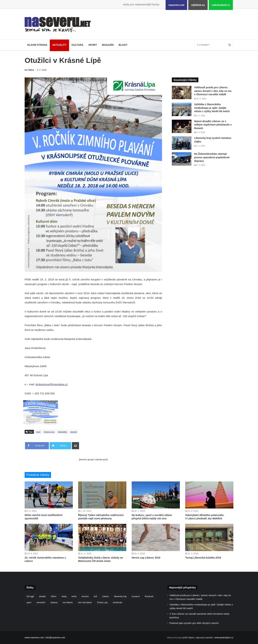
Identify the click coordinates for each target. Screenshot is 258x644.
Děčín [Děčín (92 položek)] (54, 596)
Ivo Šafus (29, 70)
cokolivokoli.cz (221, 5)
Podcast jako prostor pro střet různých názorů (194, 623)
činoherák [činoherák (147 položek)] (117, 603)
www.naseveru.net (34, 638)
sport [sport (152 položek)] (29, 603)
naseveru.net (176, 5)
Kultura (78, 45)
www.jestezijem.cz (224, 638)
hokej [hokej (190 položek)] (64, 596)
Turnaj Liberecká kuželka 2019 (203, 558)
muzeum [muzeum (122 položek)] (136, 596)
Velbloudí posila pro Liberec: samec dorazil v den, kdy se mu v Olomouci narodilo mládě (213, 91)
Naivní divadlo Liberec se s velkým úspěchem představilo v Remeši (213, 125)
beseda (74, 432)
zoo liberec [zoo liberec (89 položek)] (68, 603)
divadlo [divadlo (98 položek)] (42, 596)
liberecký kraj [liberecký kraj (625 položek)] (120, 596)
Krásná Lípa (49, 432)
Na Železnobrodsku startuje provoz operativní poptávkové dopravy (212, 157)
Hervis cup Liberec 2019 (146, 558)
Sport (93, 45)
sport (38, 432)
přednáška (62, 432)
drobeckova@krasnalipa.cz (52, 384)
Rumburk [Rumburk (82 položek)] (149, 596)
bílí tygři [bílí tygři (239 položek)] (30, 596)
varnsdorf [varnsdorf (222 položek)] (41, 603)
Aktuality (59, 45)
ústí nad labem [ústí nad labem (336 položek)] (85, 603)
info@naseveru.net (55, 638)
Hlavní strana (37, 45)
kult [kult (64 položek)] (95, 596)
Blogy (123, 45)
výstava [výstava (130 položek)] (54, 603)
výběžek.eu (198, 5)
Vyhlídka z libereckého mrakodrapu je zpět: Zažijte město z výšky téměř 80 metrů (212, 108)
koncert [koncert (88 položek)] (85, 596)
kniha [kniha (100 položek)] (74, 596)
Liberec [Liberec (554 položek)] (106, 596)
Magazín (108, 45)
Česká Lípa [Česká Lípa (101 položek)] (102, 603)
